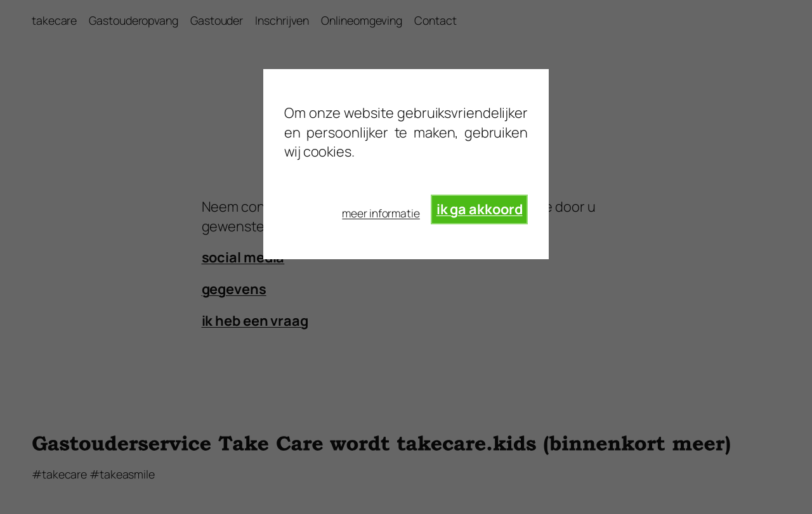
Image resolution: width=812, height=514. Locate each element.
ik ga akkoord (480, 209)
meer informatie (381, 213)
